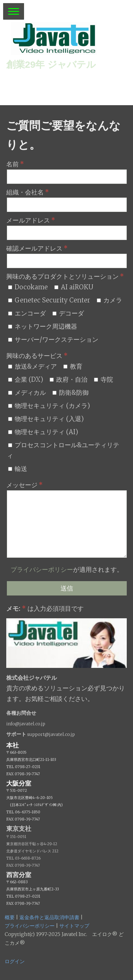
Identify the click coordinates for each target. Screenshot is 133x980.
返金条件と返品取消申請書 (49, 917)
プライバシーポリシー (42, 569)
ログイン (15, 961)
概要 (10, 917)
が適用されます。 (67, 569)
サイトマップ (74, 926)
